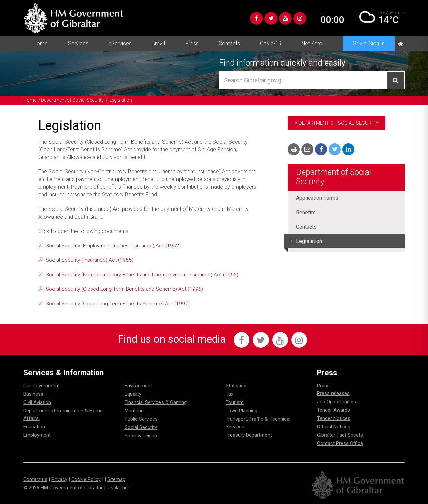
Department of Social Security (76, 100)
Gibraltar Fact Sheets (340, 435)
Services (78, 43)
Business (33, 394)
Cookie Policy (86, 480)
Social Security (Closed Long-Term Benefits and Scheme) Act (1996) (126, 289)
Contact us (36, 480)
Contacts (229, 43)
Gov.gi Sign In (369, 43)
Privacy (60, 480)
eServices (120, 43)
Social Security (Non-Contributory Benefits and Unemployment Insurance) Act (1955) (145, 274)
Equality (133, 394)
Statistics (236, 386)
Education (34, 427)
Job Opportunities (337, 402)
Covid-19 (271, 43)
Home (41, 43)
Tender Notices (334, 419)
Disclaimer (118, 488)
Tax (230, 394)
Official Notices (334, 427)
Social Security (141, 428)
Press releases (333, 394)
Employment (37, 435)
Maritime (134, 411)
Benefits (306, 212)
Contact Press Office (340, 444)
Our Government (41, 386)
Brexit (158, 43)
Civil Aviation (37, 403)
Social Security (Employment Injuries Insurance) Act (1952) (115, 245)
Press (192, 43)
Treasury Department (249, 435)
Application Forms (317, 198)
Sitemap (117, 480)
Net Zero (312, 43)
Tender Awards (334, 410)
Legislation (128, 100)
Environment (138, 386)
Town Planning (242, 411)
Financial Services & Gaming (156, 403)
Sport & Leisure (142, 436)
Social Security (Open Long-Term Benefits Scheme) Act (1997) (119, 303)
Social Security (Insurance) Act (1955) (90, 260)
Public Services (141, 419)
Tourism (235, 403)
